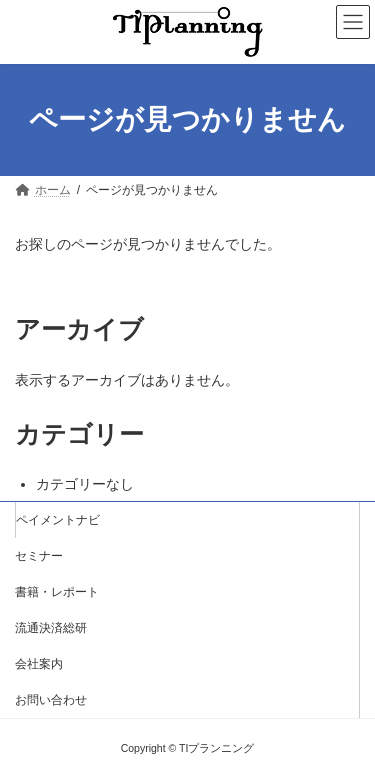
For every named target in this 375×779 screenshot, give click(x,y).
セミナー (39, 556)
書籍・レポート (57, 592)
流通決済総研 (51, 628)
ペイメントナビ (58, 520)
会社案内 (39, 664)
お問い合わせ (51, 700)
